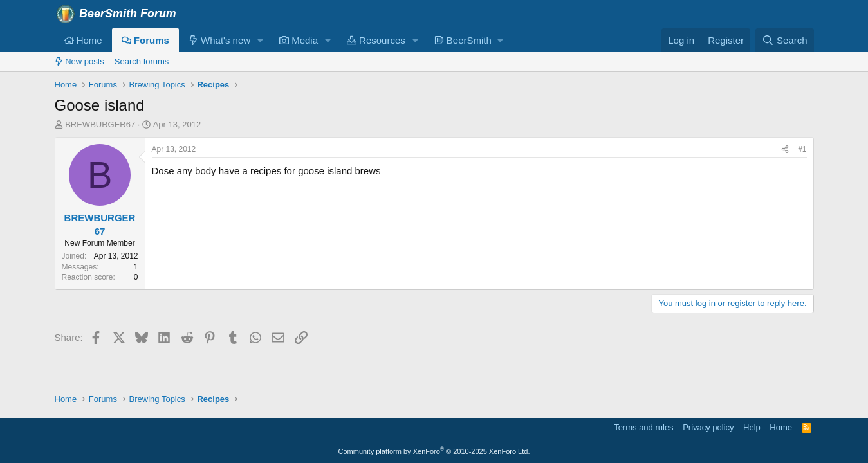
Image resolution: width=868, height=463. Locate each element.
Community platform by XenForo (434, 451)
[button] (261, 40)
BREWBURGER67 (100, 124)
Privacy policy (708, 427)
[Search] (785, 40)
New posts (79, 61)
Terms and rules (643, 427)
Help (752, 427)
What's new (219, 40)
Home (83, 40)
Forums (145, 40)
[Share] (785, 150)
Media (299, 40)
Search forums (142, 61)
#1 (802, 149)
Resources (376, 40)
